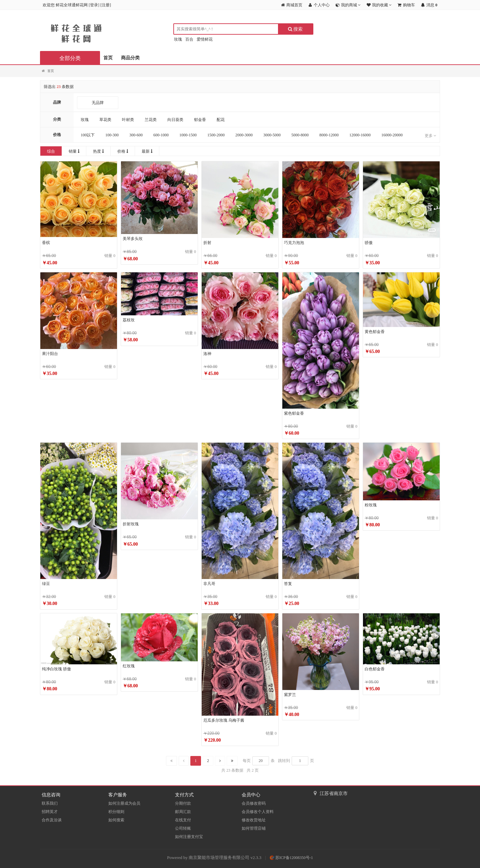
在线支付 (183, 820)
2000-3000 (244, 135)
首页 (108, 58)
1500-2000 (216, 135)
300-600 (136, 135)
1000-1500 (188, 135)
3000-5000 (272, 135)
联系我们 (50, 803)
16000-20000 (392, 135)
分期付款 (183, 803)
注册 (106, 5)
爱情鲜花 (205, 39)
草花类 (105, 120)
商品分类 (130, 58)
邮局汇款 (183, 812)
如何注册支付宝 (189, 837)
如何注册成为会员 (124, 803)
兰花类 (151, 120)
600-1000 (161, 135)
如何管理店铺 (254, 828)
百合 (189, 39)
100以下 (88, 135)
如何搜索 (116, 820)
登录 (94, 5)
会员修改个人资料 (258, 812)
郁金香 (200, 120)
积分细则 (116, 812)
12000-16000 (360, 135)
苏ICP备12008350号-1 (291, 858)
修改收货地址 (254, 820)
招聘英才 (50, 812)
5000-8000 (300, 135)
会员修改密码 (254, 803)
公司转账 (183, 828)
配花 (221, 120)
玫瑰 (178, 39)
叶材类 (128, 120)
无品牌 (98, 103)
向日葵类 (175, 120)
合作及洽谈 (52, 820)
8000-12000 (329, 135)
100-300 (112, 135)
